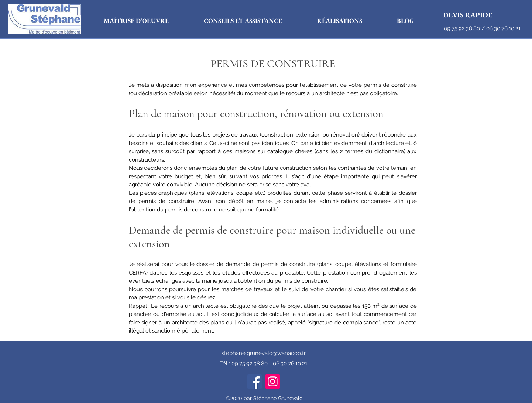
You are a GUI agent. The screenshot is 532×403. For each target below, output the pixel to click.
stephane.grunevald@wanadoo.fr (264, 353)
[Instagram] (273, 381)
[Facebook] (255, 381)
